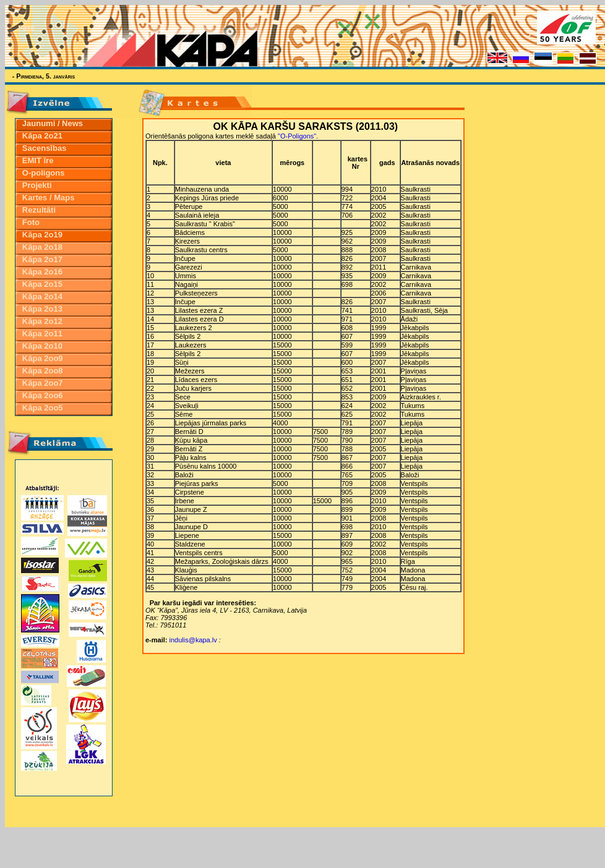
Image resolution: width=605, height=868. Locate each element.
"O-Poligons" (297, 136)
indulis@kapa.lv (193, 640)
